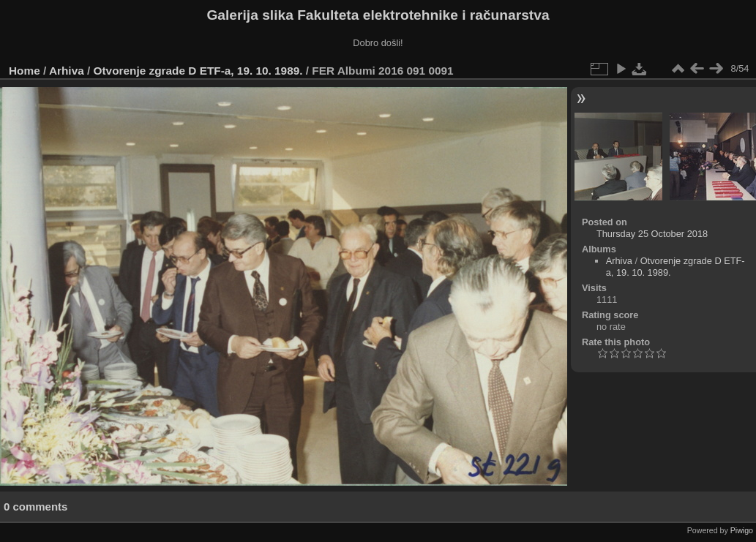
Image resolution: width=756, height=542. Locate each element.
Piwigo (742, 530)
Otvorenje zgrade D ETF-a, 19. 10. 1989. (198, 71)
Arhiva (67, 71)
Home (25, 71)
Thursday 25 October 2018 (652, 234)
